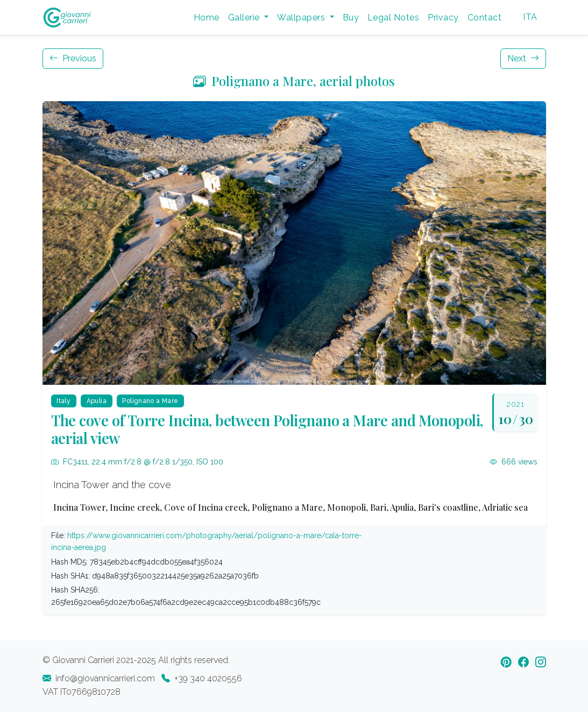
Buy (351, 17)
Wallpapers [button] (302, 17)
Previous (73, 58)
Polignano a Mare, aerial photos (294, 81)
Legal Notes (393, 17)
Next (523, 58)
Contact (484, 17)
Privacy (443, 17)
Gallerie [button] (245, 17)
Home (207, 17)
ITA (530, 17)
